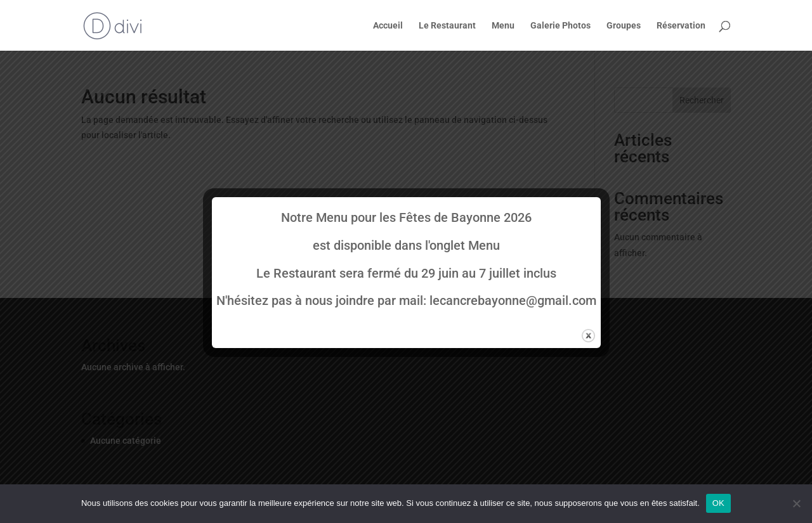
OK (718, 503)
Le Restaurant (447, 26)
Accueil (388, 26)
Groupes (624, 26)
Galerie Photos (560, 26)
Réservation (681, 26)
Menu (503, 26)
